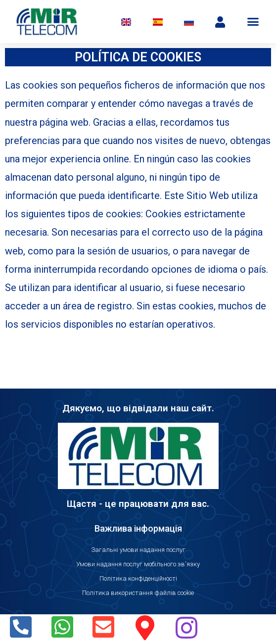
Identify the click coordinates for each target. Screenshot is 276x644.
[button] (253, 22)
